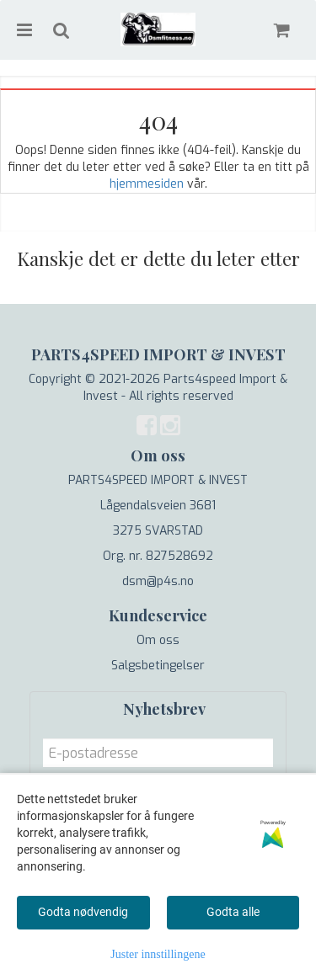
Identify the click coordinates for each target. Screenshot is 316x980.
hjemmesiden (147, 184)
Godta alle (233, 912)
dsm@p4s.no (158, 581)
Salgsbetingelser (158, 666)
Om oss (158, 640)
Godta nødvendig (83, 912)
